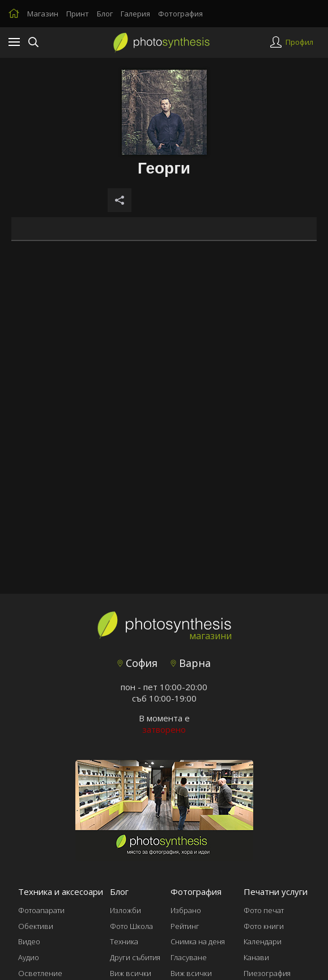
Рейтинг (185, 926)
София (137, 663)
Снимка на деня (198, 941)
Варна (191, 663)
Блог (105, 14)
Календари (263, 941)
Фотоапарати (41, 910)
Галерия (135, 14)
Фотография (180, 14)
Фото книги (264, 926)
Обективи (36, 926)
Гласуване (189, 957)
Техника (124, 941)
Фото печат (264, 910)
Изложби (125, 910)
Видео (29, 941)
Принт (78, 14)
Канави (256, 957)
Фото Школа (131, 926)
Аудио (29, 957)
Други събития (135, 957)
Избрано (186, 910)
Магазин (43, 14)
